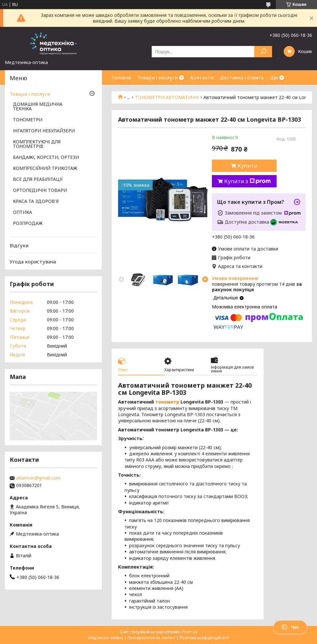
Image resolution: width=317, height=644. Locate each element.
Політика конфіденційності (204, 638)
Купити (247, 166)
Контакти (202, 77)
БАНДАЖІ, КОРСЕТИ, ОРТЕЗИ (46, 158)
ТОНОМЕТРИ (28, 120)
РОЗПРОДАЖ (28, 224)
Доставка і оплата (242, 77)
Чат (290, 627)
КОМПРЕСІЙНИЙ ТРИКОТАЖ (45, 169)
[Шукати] (263, 52)
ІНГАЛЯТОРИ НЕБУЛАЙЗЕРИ (44, 131)
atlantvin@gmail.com (38, 478)
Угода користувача (33, 261)
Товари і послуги (157, 77)
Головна (121, 77)
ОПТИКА (22, 213)
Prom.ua (190, 632)
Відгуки (19, 245)
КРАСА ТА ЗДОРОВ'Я (36, 202)
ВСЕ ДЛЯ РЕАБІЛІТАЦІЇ (38, 180)
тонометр (167, 402)
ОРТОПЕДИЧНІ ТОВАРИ (40, 191)
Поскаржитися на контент (151, 638)
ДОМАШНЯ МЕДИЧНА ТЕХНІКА (38, 107)
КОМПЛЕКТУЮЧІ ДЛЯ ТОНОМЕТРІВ (37, 144)
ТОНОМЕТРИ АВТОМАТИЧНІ (167, 97)
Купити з (247, 181)
